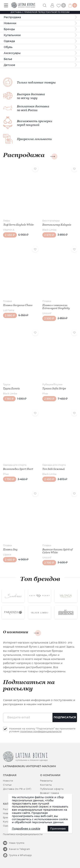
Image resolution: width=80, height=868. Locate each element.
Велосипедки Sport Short (18, 469)
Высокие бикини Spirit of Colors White (58, 551)
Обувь (8, 47)
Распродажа (12, 17)
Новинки (10, 23)
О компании (16, 632)
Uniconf (47, 313)
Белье (8, 59)
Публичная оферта (52, 789)
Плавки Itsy (10, 549)
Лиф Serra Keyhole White (18, 225)
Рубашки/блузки (52, 384)
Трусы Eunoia (11, 388)
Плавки (7, 301)
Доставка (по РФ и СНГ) (17, 789)
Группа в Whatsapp (20, 855)
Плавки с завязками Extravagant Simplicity (56, 307)
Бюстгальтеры (51, 221)
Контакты (46, 785)
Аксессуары (12, 53)
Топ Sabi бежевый (54, 469)
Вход (54, 5)
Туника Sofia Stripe (54, 388)
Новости (8, 781)
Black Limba (49, 230)
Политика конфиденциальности (23, 834)
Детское (10, 65)
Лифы (6, 221)
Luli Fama (9, 310)
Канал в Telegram (19, 849)
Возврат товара (50, 793)
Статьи (7, 785)
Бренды (9, 29)
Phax (45, 394)
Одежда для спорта (15, 465)
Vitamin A (9, 230)
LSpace (7, 555)
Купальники (12, 35)
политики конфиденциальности (41, 731)
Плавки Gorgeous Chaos (18, 305)
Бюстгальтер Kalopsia (57, 225)
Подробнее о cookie (26, 829)
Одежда (9, 41)
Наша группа (17, 843)
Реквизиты (46, 781)
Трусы (7, 384)
